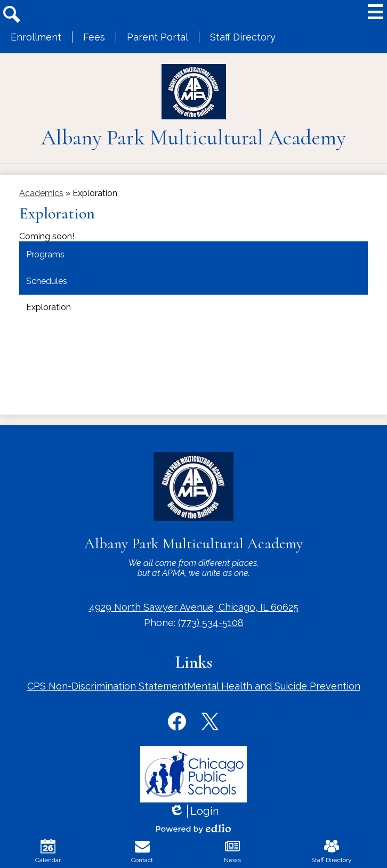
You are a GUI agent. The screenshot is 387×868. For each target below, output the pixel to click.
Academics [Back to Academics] (41, 193)
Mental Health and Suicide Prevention (274, 686)
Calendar (48, 851)
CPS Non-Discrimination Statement (107, 686)
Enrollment (36, 37)
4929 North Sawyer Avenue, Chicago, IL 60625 (194, 607)
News (232, 851)
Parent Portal (158, 37)
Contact (142, 851)
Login (194, 811)
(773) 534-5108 (211, 623)
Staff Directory (243, 37)
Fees (94, 37)
